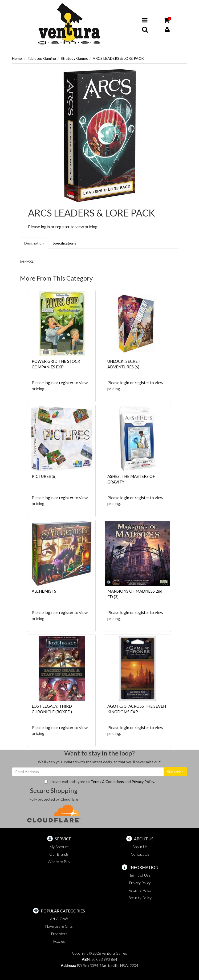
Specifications (64, 243)
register (63, 227)
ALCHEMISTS (44, 591)
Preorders (59, 934)
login (45, 227)
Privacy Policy (143, 782)
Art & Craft (59, 919)
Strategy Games (74, 58)
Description (34, 243)
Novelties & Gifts (59, 926)
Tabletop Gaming (42, 58)
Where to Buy (59, 862)
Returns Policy (140, 890)
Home (17, 58)
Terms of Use (140, 875)
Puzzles (59, 941)
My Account (59, 847)
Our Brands (59, 854)
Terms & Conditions (107, 782)
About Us (140, 847)
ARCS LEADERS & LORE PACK (118, 58)
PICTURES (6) (44, 476)
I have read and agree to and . (99, 782)
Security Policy (140, 898)
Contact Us (140, 854)
